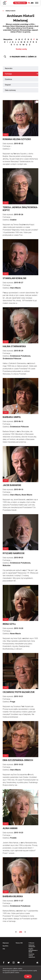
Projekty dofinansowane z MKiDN (33, 950)
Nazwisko (9, 68)
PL (29, 3)
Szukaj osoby (21, 49)
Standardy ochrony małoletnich (32, 956)
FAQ (4, 949)
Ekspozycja (6, 943)
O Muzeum (31, 943)
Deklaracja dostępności (32, 946)
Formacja (8, 74)
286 (21, 932)
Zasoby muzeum (11, 11)
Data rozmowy (10, 90)
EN (32, 3)
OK (28, 976)
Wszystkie (8, 39)
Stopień (8, 85)
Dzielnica (8, 79)
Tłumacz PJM (19, 943)
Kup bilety (5, 946)
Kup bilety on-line (20, 3)
